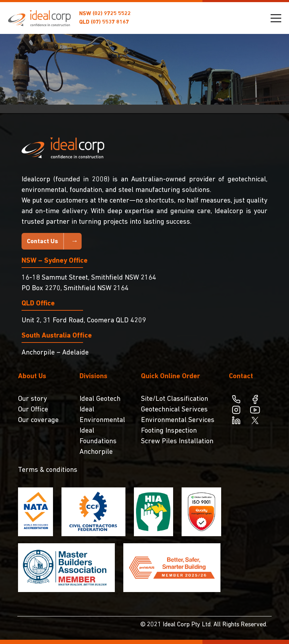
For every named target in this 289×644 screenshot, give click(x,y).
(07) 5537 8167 (110, 22)
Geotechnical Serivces (174, 410)
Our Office (33, 410)
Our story (33, 399)
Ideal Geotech (100, 399)
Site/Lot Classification (175, 399)
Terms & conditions (48, 470)
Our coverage (38, 420)
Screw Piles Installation (177, 441)
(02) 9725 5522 (112, 14)
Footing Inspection (169, 431)
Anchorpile (96, 452)
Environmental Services (178, 420)
